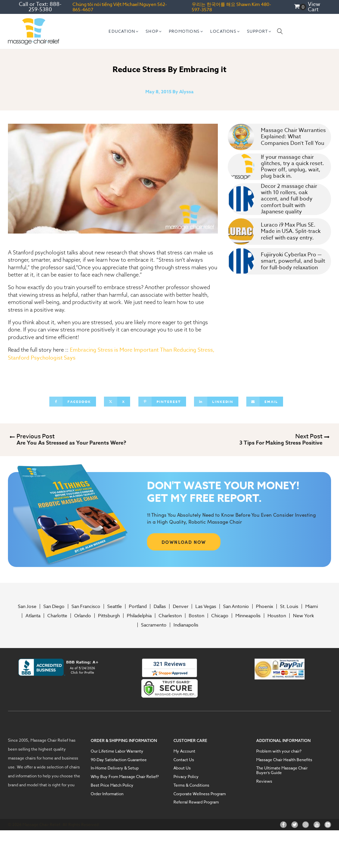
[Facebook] (73, 402)
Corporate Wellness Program (200, 794)
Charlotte (57, 616)
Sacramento (154, 625)
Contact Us (184, 760)
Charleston (170, 616)
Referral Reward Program (196, 802)
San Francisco (86, 606)
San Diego (54, 606)
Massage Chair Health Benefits (284, 760)
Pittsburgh (109, 616)
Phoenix (265, 606)
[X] (117, 402)
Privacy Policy (186, 777)
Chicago (220, 616)
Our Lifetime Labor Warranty (117, 751)
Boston (196, 616)
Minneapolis (248, 616)
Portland (138, 606)
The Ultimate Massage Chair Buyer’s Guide (282, 770)
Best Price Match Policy (112, 785)
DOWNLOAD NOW (184, 542)
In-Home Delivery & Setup (115, 768)
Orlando (83, 616)
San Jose (27, 606)
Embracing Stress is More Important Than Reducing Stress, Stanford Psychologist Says (111, 354)
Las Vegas (206, 606)
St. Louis (289, 606)
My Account (184, 751)
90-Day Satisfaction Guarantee (119, 760)
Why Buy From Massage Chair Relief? (125, 777)
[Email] (265, 402)
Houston (277, 616)
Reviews (264, 781)
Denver (181, 606)
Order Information (107, 794)
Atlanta (33, 616)
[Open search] (280, 31)
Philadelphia (139, 616)
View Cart (314, 7)
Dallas (160, 606)
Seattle (115, 606)
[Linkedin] (216, 402)
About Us (182, 768)
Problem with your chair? (279, 751)
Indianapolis (186, 625)
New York (303, 616)
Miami (312, 606)
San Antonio (236, 606)
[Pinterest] (162, 402)
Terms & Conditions (191, 785)
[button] (124, 31)
